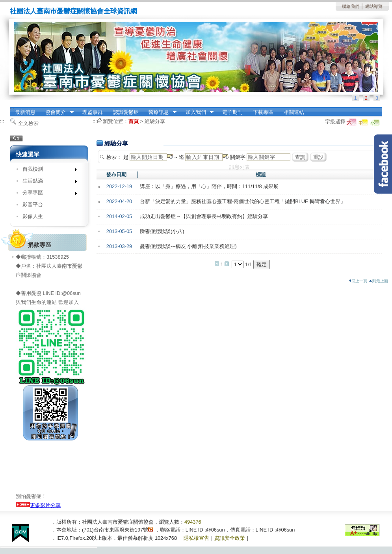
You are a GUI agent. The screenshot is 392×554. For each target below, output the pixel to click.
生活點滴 (47, 182)
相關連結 (294, 112)
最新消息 (25, 112)
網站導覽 (374, 6)
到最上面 (378, 281)
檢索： (114, 157)
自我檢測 (47, 171)
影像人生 (33, 216)
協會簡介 (57, 112)
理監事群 (93, 112)
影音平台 (33, 204)
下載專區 (263, 112)
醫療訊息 (160, 112)
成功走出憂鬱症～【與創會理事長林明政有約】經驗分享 (204, 216)
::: (12, 109)
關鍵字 (238, 157)
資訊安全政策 (230, 538)
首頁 (134, 121)
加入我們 (197, 112)
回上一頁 (358, 281)
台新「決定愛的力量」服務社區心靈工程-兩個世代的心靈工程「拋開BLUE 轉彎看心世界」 (243, 201)
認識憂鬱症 (126, 112)
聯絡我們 (351, 6)
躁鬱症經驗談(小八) (162, 231)
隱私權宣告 (196, 538)
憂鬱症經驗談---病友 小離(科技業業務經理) (188, 246)
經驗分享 (155, 121)
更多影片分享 (38, 505)
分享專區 (47, 194)
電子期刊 (232, 112)
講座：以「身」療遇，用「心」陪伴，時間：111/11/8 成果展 (209, 186)
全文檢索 (28, 123)
